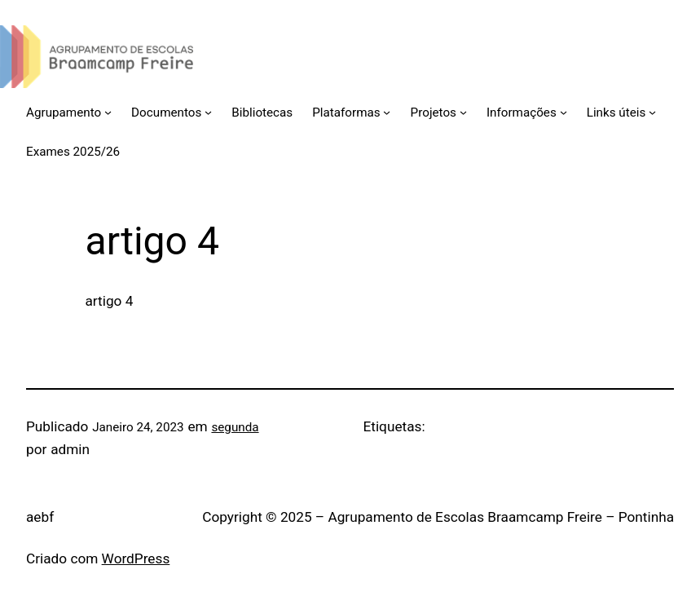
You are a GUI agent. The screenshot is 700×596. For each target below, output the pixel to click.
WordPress (136, 558)
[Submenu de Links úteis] (652, 112)
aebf (40, 517)
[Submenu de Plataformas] (387, 112)
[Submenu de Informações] (564, 112)
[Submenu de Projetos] (463, 112)
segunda (235, 427)
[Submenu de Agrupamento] (108, 112)
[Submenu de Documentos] (208, 112)
